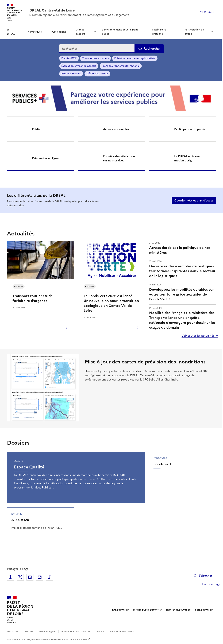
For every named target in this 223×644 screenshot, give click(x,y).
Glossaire (29, 631)
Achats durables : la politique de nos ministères (180, 250)
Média (36, 129)
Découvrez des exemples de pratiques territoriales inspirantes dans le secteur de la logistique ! (182, 271)
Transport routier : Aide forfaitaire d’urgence (33, 298)
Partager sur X (20, 577)
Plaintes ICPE (69, 58)
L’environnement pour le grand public (120, 32)
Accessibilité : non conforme (76, 631)
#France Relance (71, 74)
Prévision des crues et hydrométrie (135, 58)
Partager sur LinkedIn (30, 577)
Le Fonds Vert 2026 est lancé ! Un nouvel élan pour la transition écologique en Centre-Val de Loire (111, 303)
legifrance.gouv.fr (177, 610)
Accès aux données (116, 129)
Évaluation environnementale (79, 66)
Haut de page (211, 584)
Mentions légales (47, 631)
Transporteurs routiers (95, 58)
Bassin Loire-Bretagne (159, 32)
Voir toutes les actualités (198, 336)
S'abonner (203, 576)
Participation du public (194, 32)
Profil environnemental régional (121, 66)
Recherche (152, 49)
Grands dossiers (80, 32)
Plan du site (13, 631)
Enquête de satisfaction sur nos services (119, 158)
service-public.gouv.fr (146, 610)
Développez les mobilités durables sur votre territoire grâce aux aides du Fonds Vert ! (181, 294)
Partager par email (40, 577)
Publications (59, 32)
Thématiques (34, 32)
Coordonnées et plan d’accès (194, 200)
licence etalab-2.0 (78, 639)
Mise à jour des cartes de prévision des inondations (145, 362)
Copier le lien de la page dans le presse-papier (49, 577)
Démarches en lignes (46, 158)
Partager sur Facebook (10, 577)
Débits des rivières (97, 74)
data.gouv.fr (202, 610)
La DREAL (11, 32)
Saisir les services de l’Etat (123, 631)
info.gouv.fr (118, 610)
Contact (209, 12)
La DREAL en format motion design (188, 158)
